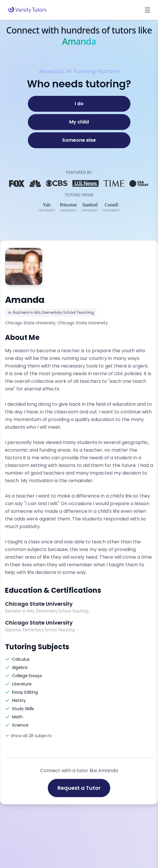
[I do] (79, 104)
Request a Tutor (79, 788)
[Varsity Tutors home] (27, 10)
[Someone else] (79, 140)
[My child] (79, 122)
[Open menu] (147, 10)
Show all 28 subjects (28, 736)
